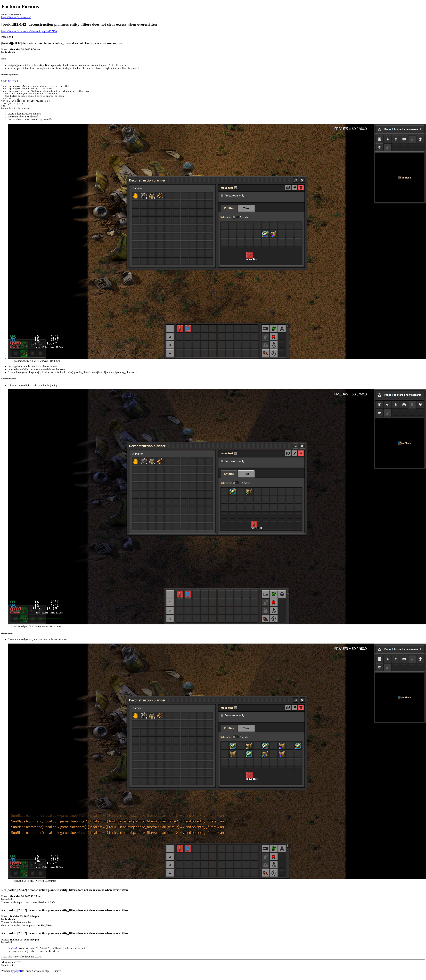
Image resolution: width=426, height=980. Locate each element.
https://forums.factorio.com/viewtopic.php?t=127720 (29, 31)
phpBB (18, 976)
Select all (13, 81)
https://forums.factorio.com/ (16, 17)
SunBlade (13, 953)
